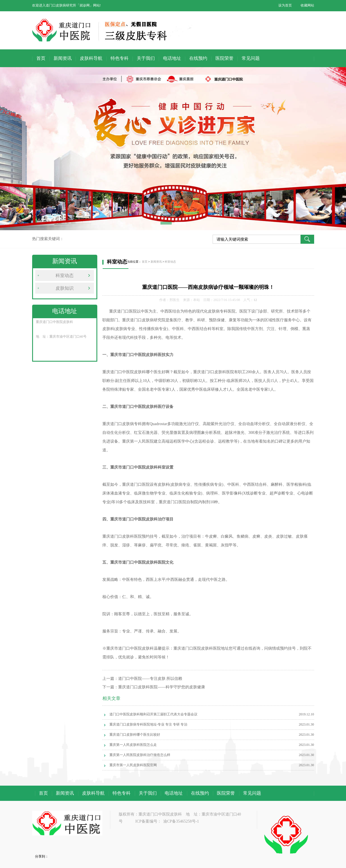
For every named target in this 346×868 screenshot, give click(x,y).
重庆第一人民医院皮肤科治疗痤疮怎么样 (140, 755)
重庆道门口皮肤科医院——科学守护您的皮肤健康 (162, 687)
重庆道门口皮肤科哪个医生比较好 (135, 735)
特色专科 (120, 58)
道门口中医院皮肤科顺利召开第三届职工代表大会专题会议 (153, 714)
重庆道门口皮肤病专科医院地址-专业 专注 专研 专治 (148, 724)
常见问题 (251, 58)
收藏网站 (307, 5)
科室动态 (65, 275)
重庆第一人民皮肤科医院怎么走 (133, 745)
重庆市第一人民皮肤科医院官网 (133, 765)
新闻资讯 (63, 58)
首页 (41, 58)
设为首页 (285, 5)
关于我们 (146, 58)
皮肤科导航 (91, 58)
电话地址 (172, 58)
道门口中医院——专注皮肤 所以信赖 (150, 679)
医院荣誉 (224, 58)
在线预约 (198, 58)
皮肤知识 (65, 288)
